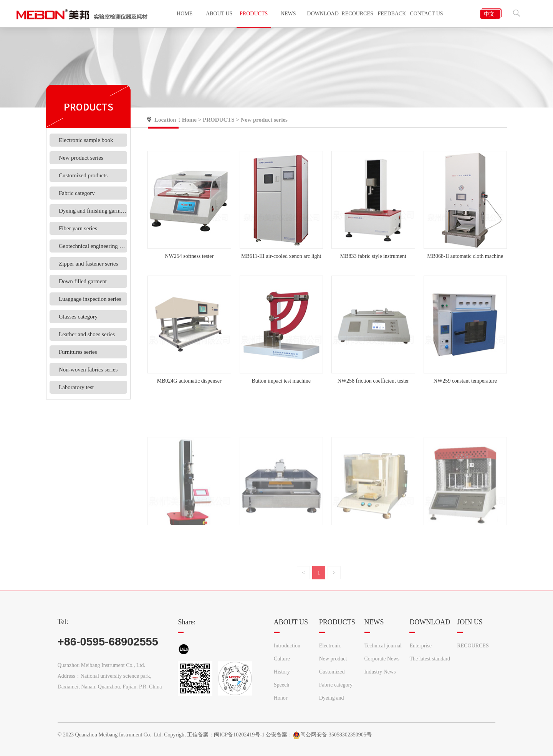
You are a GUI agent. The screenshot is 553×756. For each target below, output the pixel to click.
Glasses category (78, 317)
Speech (281, 685)
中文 (489, 14)
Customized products (83, 175)
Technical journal (383, 646)
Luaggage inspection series (90, 299)
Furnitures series (78, 352)
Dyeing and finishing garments (93, 211)
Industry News (380, 672)
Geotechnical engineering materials (93, 246)
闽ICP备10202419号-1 (239, 735)
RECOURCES (473, 646)
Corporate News (382, 659)
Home (189, 120)
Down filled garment (83, 281)
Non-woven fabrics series (88, 370)
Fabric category (77, 193)
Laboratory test (76, 387)
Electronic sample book (86, 140)
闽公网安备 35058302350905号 (332, 735)
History (282, 672)
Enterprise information (422, 648)
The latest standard (430, 659)
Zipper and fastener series (89, 264)
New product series (81, 158)
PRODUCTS (219, 120)
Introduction (287, 646)
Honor (281, 698)
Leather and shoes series (87, 334)
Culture (282, 659)
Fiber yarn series (78, 228)
